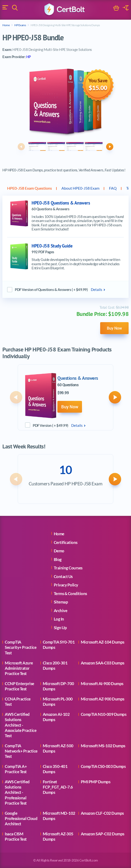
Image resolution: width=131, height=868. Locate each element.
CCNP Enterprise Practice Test (19, 686)
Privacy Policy (66, 585)
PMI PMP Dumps (96, 782)
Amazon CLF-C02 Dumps (102, 813)
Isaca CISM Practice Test (16, 836)
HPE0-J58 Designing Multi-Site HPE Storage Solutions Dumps (65, 25)
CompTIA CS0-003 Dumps (103, 766)
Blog (58, 559)
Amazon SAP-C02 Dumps (103, 834)
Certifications (66, 542)
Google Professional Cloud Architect (21, 818)
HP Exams (20, 25)
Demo (59, 551)
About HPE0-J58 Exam (80, 188)
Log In (59, 619)
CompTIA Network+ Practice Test (21, 751)
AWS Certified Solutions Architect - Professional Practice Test (17, 792)
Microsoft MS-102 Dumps (103, 746)
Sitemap (61, 602)
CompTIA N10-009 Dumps (104, 714)
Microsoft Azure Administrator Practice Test (19, 668)
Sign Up (60, 628)
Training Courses (68, 568)
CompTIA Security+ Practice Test (21, 647)
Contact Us (63, 576)
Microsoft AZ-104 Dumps (103, 642)
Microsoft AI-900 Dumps (102, 684)
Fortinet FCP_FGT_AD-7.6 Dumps (58, 787)
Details (97, 289)
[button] (21, 147)
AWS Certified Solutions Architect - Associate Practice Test (21, 725)
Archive (61, 611)
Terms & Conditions (70, 594)
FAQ (113, 188)
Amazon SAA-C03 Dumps (103, 663)
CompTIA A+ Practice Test (16, 769)
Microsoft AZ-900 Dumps (103, 699)
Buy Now (114, 328)
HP (29, 57)
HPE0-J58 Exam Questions (30, 188)
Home (6, 25)
